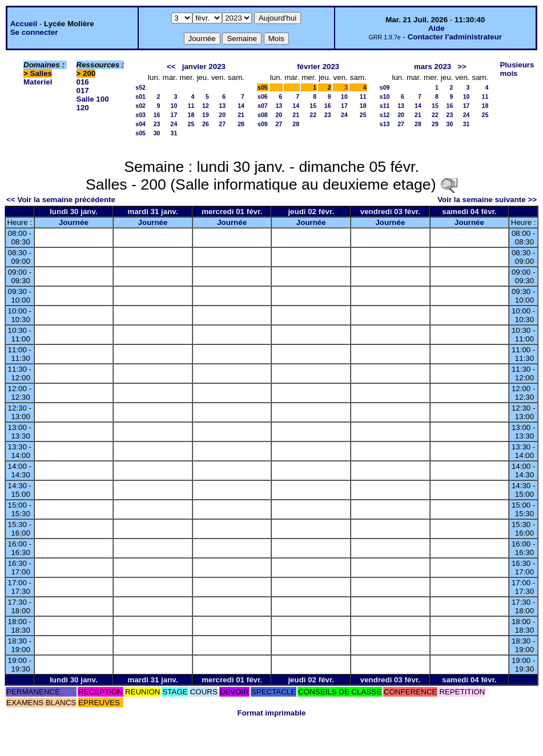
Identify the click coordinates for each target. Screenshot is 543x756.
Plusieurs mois (517, 69)
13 (222, 106)
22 (313, 115)
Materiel (38, 82)
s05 (140, 133)
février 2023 (318, 67)
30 (157, 133)
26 (206, 124)
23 (157, 124)
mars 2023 (433, 67)
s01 (140, 96)
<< (171, 67)
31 (174, 133)
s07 (263, 106)
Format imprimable (272, 713)
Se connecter (34, 32)
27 (222, 124)
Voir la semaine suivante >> (487, 200)
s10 (385, 96)
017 (83, 91)
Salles (41, 73)
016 (83, 82)
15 (313, 106)
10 (174, 106)
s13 (385, 124)
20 (222, 115)
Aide (437, 28)
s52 (140, 87)
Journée (74, 222)
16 (157, 115)
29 (435, 124)
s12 (385, 115)
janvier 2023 (204, 67)
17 (174, 115)
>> (462, 67)
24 (174, 124)
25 (191, 124)
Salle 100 (93, 99)
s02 (140, 106)
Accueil (24, 24)
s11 (385, 106)
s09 (263, 124)
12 (206, 106)
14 (241, 106)
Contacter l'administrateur (455, 37)
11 (191, 106)
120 (83, 108)
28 (241, 124)
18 (191, 115)
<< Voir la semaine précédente (61, 200)
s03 (140, 115)
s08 (263, 115)
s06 (263, 96)
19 (206, 115)
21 (241, 115)
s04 (140, 124)
